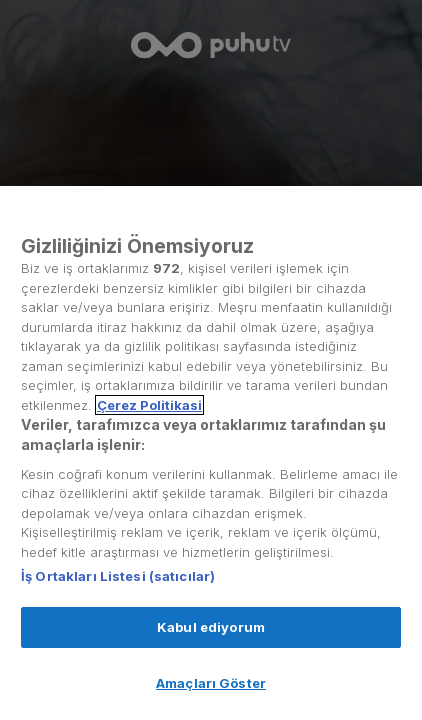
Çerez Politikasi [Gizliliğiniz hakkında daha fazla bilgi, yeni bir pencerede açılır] (149, 405)
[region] (211, 453)
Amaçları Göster (211, 683)
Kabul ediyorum (211, 627)
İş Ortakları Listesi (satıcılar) (118, 576)
